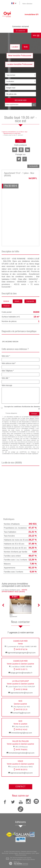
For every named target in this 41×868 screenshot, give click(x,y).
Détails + (18, 301)
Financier (7, 306)
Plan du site (5, 853)
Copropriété (30, 301)
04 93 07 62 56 (22, 649)
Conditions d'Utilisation (19, 454)
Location (15, 47)
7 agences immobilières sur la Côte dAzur (14, 132)
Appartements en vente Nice (12, 133)
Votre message (7, 386)
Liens (33, 853)
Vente (26, 47)
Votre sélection (27, 4)
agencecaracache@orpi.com (22, 773)
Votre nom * (6, 356)
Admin (37, 853)
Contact (21, 787)
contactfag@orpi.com (22, 713)
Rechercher (21, 100)
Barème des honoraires (25, 853)
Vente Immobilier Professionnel (20, 56)
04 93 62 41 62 (22, 729)
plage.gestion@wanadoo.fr (22, 673)
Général (6, 301)
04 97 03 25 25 (22, 709)
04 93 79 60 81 (22, 750)
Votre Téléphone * (8, 371)
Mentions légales (14, 853)
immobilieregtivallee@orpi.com (22, 753)
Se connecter (21, 31)
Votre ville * (6, 378)
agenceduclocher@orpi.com (22, 693)
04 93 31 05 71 (22, 669)
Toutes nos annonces (21, 855)
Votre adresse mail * (9, 363)
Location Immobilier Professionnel (20, 64)
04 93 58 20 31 (22, 770)
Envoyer (34, 414)
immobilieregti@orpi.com (22, 733)
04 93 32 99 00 (22, 689)
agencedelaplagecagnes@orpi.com (22, 653)
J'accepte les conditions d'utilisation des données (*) (22, 408)
